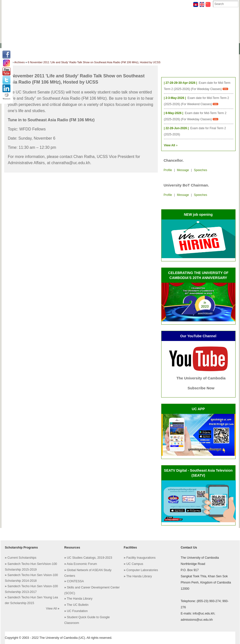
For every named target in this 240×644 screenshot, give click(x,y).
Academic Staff (40, 4)
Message (183, 170)
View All (52, 609)
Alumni (156, 48)
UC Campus (135, 564)
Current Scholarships (22, 558)
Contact (115, 4)
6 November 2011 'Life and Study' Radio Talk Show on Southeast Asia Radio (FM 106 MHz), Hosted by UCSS (94, 62)
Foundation (171, 4)
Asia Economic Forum (82, 564)
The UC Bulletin (78, 605)
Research (135, 48)
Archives (68, 4)
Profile (168, 170)
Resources (86, 48)
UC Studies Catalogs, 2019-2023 (90, 558)
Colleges (36, 48)
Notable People (142, 4)
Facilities (13, 4)
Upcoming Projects (186, 48)
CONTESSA (75, 581)
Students (111, 48)
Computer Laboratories (142, 570)
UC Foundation (77, 611)
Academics (61, 48)
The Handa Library (80, 599)
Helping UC (91, 4)
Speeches (200, 170)
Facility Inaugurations (141, 558)
